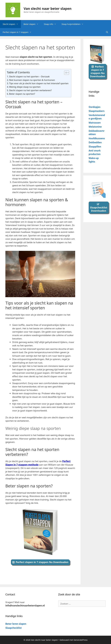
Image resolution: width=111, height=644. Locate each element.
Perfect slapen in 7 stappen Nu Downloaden (42, 562)
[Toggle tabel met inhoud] (65, 73)
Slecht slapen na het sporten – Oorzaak (29, 77)
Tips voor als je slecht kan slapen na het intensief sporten (39, 83)
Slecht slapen (12, 24)
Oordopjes (94, 107)
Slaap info (51, 24)
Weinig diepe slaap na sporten (25, 87)
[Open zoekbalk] (107, 32)
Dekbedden (95, 142)
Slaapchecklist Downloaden (99, 209)
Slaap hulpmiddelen (74, 24)
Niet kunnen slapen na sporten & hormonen (32, 80)
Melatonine (95, 127)
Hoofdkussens (97, 138)
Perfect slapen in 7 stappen (18, 32)
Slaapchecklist (14, 628)
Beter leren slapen (16, 624)
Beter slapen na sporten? (22, 94)
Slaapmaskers (97, 111)
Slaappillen (95, 147)
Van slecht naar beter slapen (48, 8)
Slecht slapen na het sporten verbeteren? (31, 90)
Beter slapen (32, 24)
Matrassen (95, 123)
